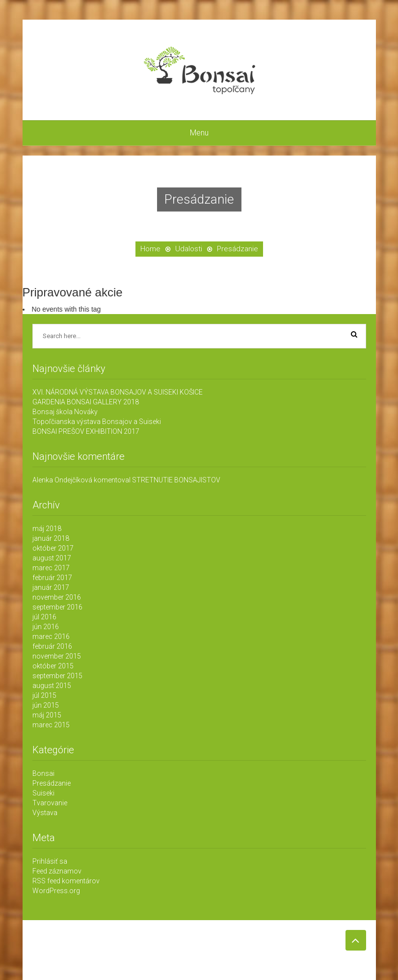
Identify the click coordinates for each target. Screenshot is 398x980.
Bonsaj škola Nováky (65, 412)
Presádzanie (52, 783)
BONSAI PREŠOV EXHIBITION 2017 (86, 431)
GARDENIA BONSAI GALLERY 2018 (86, 402)
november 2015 (57, 656)
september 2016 (57, 607)
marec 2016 (51, 636)
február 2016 (52, 646)
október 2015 (53, 666)
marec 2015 (51, 725)
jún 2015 (46, 705)
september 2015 (57, 676)
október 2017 (53, 548)
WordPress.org (56, 891)
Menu (199, 133)
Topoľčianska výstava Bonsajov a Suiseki (97, 422)
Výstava (45, 813)
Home (150, 249)
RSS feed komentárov (66, 881)
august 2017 (52, 558)
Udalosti (189, 249)
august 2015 (52, 686)
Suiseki (43, 793)
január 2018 (51, 538)
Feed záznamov (57, 871)
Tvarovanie (50, 803)
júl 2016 (44, 617)
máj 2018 (47, 529)
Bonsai (43, 773)
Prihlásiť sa (50, 861)
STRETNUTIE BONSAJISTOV (176, 480)
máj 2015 (47, 715)
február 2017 (52, 578)
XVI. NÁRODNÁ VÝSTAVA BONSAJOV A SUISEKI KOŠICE (118, 392)
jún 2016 (46, 627)
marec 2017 (51, 568)
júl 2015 (44, 695)
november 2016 (57, 597)
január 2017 (51, 587)
